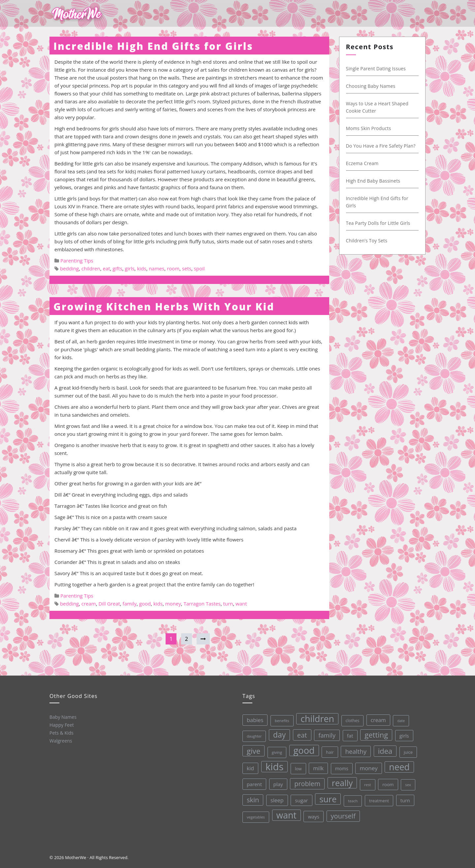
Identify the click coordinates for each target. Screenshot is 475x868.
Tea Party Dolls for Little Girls (378, 223)
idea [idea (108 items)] (384, 749)
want (241, 604)
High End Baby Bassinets (373, 181)
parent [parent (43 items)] (254, 784)
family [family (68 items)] (325, 734)
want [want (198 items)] (286, 814)
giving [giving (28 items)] (276, 752)
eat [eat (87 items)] (301, 734)
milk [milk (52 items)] (317, 767)
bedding (69, 268)
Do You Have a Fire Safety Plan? (380, 146)
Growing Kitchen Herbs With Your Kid (164, 307)
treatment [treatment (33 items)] (378, 799)
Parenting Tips (77, 260)
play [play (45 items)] (277, 783)
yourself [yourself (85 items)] (343, 814)
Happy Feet (61, 725)
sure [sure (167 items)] (327, 798)
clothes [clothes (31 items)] (351, 719)
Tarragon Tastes (202, 604)
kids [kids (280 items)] (273, 766)
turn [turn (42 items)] (405, 798)
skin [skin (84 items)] (252, 800)
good (145, 604)
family (130, 604)
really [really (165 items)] (341, 781)
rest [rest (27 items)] (367, 783)
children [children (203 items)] (316, 717)
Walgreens (61, 741)
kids (142, 268)
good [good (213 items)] (303, 749)
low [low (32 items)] (297, 768)
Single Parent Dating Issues (375, 69)
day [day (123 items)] (278, 734)
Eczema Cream (362, 163)
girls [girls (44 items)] (403, 733)
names (157, 268)
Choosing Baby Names (370, 86)
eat (106, 268)
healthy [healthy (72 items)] (354, 749)
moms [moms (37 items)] (341, 767)
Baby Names (62, 716)
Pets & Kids (61, 733)
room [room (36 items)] (387, 782)
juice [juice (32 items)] (407, 749)
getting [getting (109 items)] (375, 733)
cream (89, 604)
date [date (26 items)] (399, 718)
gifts (117, 268)
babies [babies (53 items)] (253, 720)
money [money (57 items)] (368, 766)
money (173, 604)
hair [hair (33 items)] (329, 750)
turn (228, 604)
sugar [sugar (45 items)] (301, 799)
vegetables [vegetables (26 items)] (255, 817)
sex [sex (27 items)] (407, 782)
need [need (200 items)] (398, 764)
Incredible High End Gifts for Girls (153, 46)
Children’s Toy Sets (366, 241)
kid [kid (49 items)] (249, 768)
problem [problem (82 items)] (307, 782)
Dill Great (109, 604)
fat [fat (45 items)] (348, 734)
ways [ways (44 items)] (314, 815)
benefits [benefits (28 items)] (280, 720)
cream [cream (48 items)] (376, 718)
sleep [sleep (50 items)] (276, 800)
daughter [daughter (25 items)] (253, 736)
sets (187, 268)
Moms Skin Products (368, 128)
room (173, 268)
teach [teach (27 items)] (352, 799)
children (91, 268)
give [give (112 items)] (252, 751)
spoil (199, 268)
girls (130, 268)
